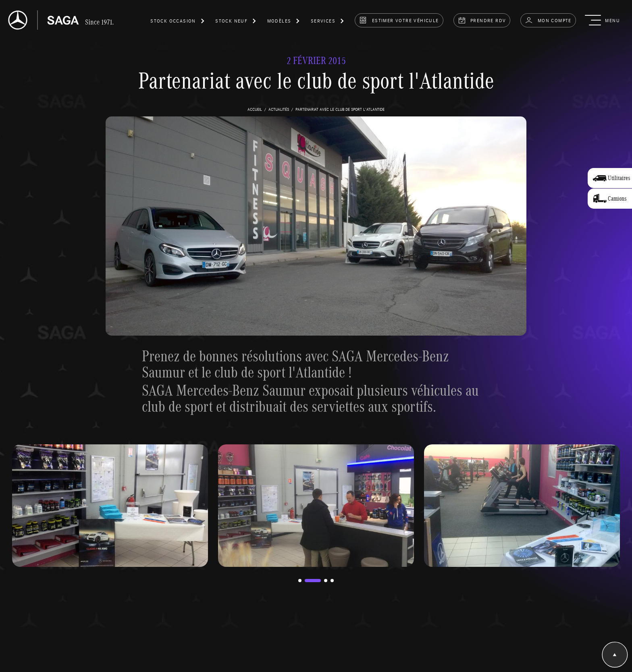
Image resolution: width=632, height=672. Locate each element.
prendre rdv (482, 20)
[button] (178, 22)
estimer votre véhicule (399, 20)
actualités (279, 109)
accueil (255, 109)
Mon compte (548, 20)
